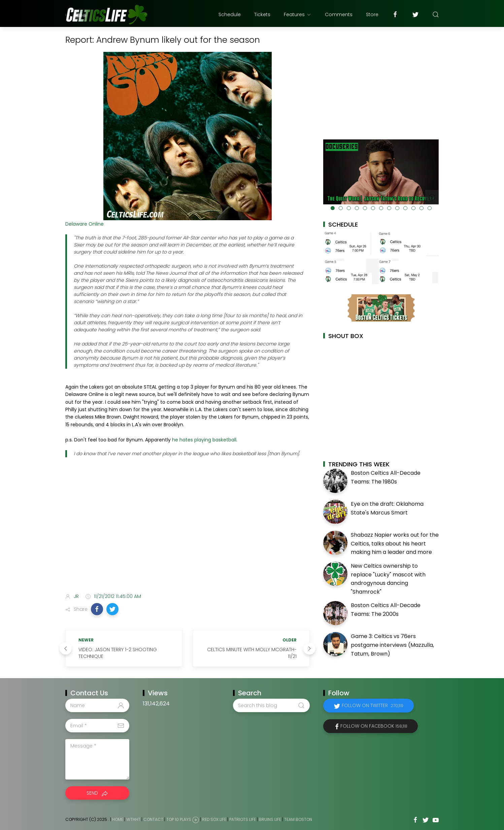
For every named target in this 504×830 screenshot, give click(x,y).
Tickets (262, 14)
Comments (339, 14)
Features (298, 14)
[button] (97, 609)
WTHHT (133, 820)
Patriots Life (243, 820)
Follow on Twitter (373, 705)
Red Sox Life (214, 820)
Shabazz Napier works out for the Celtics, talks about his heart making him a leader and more (395, 543)
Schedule (230, 14)
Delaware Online (85, 224)
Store (372, 14)
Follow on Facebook (374, 726)
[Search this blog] (271, 705)
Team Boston (298, 820)
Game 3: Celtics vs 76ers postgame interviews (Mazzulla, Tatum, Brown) (392, 645)
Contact (153, 820)
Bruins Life (270, 820)
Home (118, 820)
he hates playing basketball (204, 440)
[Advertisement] (188, 535)
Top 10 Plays (179, 820)
